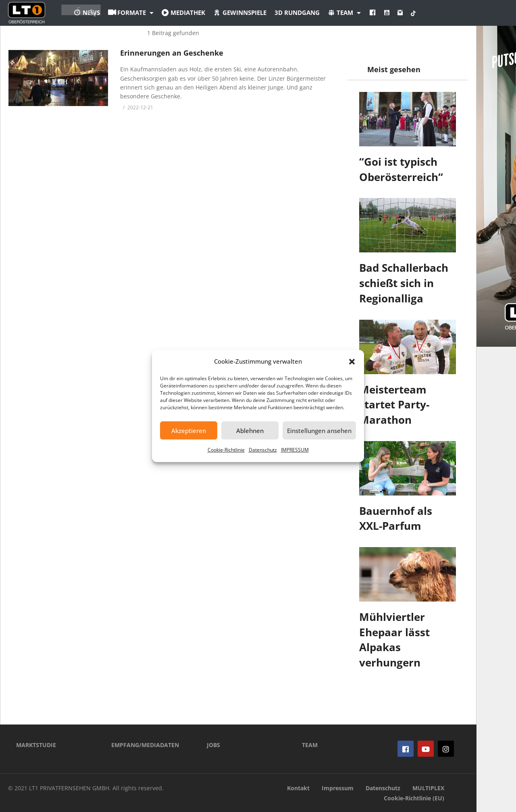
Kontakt (298, 788)
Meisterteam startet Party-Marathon (394, 405)
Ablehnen (250, 431)
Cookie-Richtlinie (226, 450)
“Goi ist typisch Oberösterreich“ (401, 169)
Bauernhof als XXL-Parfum (396, 518)
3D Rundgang (341, 12)
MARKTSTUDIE (36, 745)
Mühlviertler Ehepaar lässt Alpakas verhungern (394, 640)
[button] (352, 362)
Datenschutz (263, 450)
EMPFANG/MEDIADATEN (145, 745)
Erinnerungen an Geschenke (172, 53)
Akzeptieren (189, 431)
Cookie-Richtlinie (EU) (414, 798)
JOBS (213, 745)
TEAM (310, 745)
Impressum (338, 788)
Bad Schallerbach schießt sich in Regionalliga (404, 283)
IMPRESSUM (295, 450)
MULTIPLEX (428, 788)
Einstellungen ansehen (319, 431)
